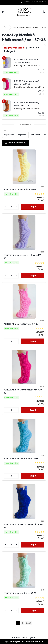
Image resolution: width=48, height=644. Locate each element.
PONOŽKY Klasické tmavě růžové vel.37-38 (23, 391)
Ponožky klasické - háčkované (25, 27)
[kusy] (11, 207)
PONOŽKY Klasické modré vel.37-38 (21, 459)
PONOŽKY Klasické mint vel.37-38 (20, 593)
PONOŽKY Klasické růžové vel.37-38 (21, 324)
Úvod (6, 27)
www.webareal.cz (34, 641)
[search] (44, 12)
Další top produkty (24, 124)
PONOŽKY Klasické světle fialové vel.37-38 (23, 257)
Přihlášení (27, 2)
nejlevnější (9, 135)
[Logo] (24, 12)
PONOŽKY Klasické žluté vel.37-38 (20, 189)
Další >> (29, 623)
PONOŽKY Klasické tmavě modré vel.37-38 (23, 526)
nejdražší (22, 135)
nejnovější (35, 135)
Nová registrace (40, 2)
